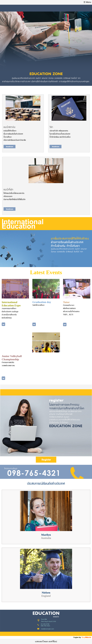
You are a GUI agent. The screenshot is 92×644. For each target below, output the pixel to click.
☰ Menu (87, 2)
